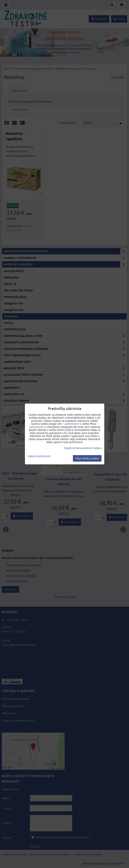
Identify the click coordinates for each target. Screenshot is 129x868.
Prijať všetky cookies (87, 458)
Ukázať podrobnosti (39, 456)
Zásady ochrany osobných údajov (83, 448)
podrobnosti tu (73, 424)
